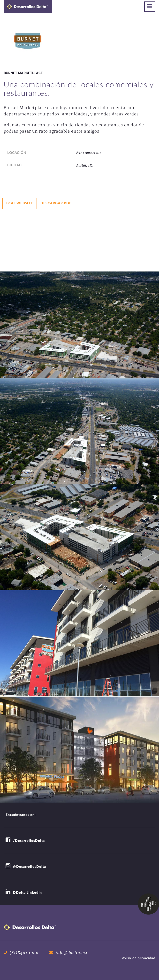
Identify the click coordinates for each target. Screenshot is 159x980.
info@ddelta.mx (68, 953)
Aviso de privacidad (139, 958)
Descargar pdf (56, 203)
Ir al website (20, 203)
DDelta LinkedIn (24, 893)
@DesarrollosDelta (26, 867)
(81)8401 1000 (21, 953)
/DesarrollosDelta (25, 841)
